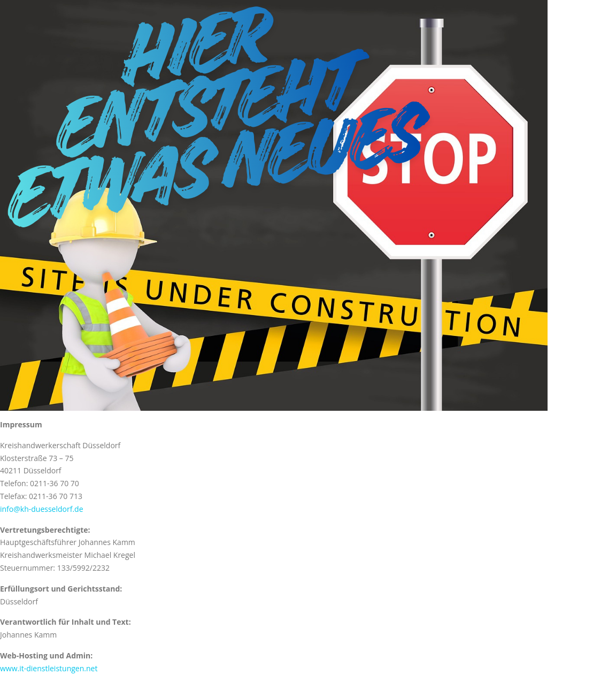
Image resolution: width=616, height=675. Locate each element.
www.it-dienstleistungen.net (49, 668)
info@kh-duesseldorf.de (42, 509)
